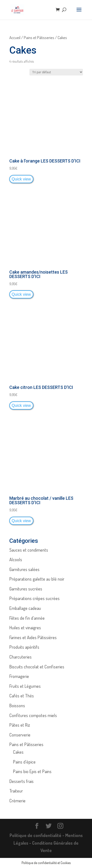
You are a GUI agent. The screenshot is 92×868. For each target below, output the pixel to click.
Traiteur (16, 791)
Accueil (15, 37)
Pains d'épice (24, 762)
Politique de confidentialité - (37, 835)
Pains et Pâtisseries (39, 37)
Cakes (18, 752)
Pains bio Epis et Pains (32, 771)
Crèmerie (17, 801)
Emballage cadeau (25, 608)
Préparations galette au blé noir (37, 579)
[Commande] (56, 72)
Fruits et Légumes (25, 686)
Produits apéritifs (24, 647)
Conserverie (20, 735)
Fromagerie (19, 676)
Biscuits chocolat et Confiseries (37, 667)
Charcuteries (20, 657)
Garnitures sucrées (26, 589)
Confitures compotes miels (33, 715)
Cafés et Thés (22, 696)
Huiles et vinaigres (25, 628)
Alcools (16, 559)
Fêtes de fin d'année (27, 618)
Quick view (21, 179)
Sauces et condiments (29, 550)
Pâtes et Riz (20, 725)
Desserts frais (21, 781)
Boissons (17, 706)
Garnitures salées (24, 569)
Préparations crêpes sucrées (34, 598)
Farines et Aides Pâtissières (33, 637)
